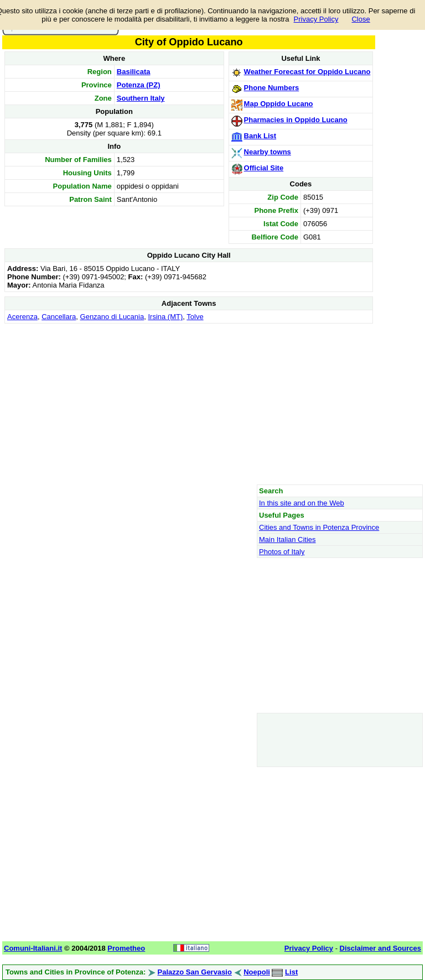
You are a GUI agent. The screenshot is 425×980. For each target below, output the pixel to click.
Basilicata (134, 72)
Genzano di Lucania (112, 317)
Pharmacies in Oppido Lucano (296, 120)
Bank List (260, 136)
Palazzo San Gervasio (195, 972)
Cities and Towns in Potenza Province (319, 527)
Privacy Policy (316, 19)
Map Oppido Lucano (279, 104)
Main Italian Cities (287, 539)
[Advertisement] (189, 404)
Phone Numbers (272, 88)
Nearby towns (268, 152)
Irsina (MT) (165, 317)
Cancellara (59, 317)
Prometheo (126, 948)
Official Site (264, 168)
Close (361, 19)
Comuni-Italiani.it (33, 948)
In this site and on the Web (302, 503)
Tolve (195, 317)
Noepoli (257, 972)
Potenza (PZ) (139, 85)
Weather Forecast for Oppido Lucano (307, 72)
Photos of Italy (282, 552)
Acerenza (22, 317)
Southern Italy (141, 98)
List (291, 972)
